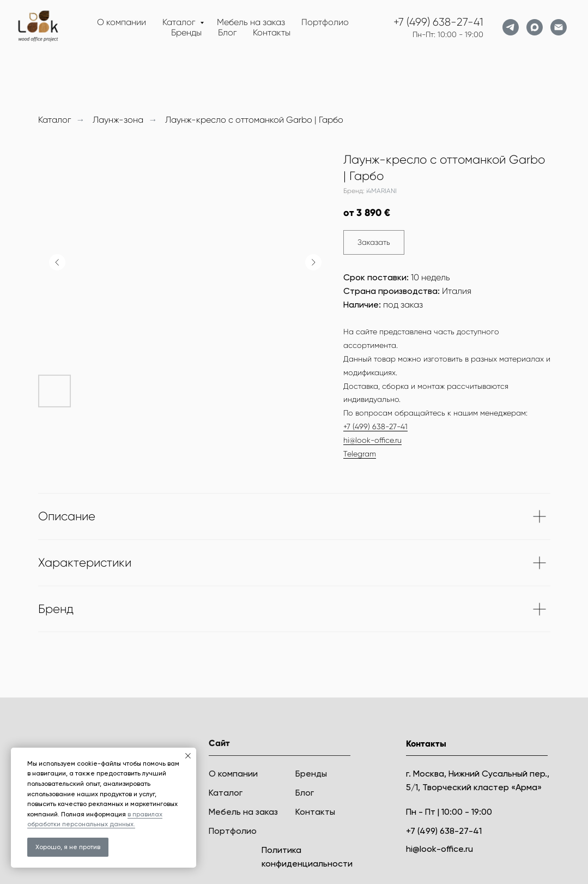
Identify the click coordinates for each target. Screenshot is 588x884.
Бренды (186, 32)
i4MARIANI (381, 191)
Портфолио (325, 22)
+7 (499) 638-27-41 (438, 22)
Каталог (180, 22)
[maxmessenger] (535, 27)
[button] (374, 242)
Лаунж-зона (118, 120)
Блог (227, 32)
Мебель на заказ (251, 22)
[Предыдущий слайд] (57, 262)
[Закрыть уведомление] (188, 756)
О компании (122, 22)
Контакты (272, 32)
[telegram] (511, 27)
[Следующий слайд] (313, 262)
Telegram (360, 454)
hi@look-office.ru (372, 440)
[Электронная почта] (559, 27)
